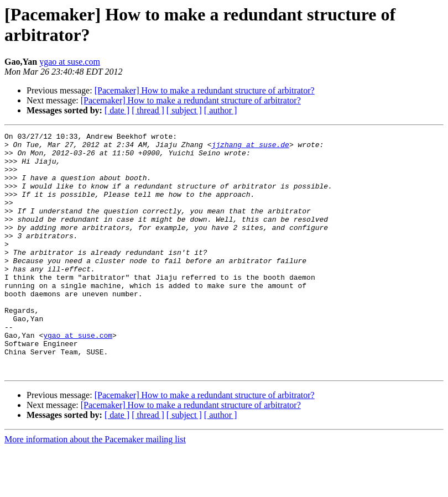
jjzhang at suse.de (250, 148)
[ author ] (221, 110)
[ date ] (117, 110)
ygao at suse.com (70, 62)
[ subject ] (184, 110)
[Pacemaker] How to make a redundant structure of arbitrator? (205, 90)
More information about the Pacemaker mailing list (95, 487)
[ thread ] (148, 110)
